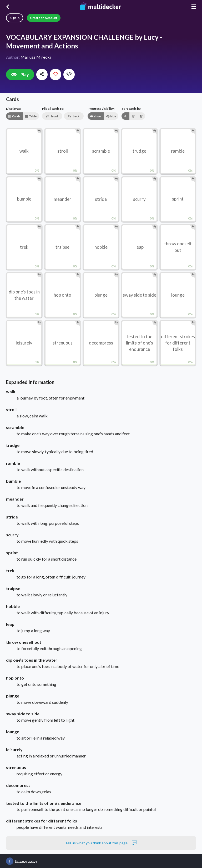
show (96, 116)
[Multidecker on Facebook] (10, 861)
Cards (14, 116)
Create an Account (44, 18)
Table (31, 116)
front (52, 116)
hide (111, 116)
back (74, 116)
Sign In (15, 18)
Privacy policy (26, 861)
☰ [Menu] (194, 7)
